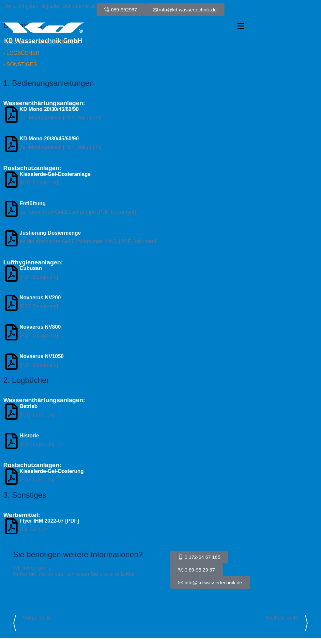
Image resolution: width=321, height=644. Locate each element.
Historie (29, 436)
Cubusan (31, 268)
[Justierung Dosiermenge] (11, 238)
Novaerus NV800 (40, 327)
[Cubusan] (11, 274)
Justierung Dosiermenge (50, 233)
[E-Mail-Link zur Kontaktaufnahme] (210, 582)
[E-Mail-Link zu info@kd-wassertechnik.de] (185, 10)
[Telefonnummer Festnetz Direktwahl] (197, 570)
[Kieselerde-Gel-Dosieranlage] (11, 180)
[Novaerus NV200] (11, 303)
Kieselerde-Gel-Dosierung (52, 471)
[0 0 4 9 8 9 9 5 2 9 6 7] (121, 10)
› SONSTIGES (20, 64)
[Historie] (11, 441)
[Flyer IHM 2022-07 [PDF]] (11, 526)
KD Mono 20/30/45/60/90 (49, 109)
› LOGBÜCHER (21, 53)
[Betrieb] (11, 412)
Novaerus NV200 (40, 298)
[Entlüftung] (11, 209)
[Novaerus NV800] (11, 332)
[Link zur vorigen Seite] (15, 623)
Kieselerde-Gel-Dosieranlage (55, 174)
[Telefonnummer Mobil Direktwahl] (199, 557)
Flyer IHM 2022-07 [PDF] (49, 521)
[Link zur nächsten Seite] (306, 623)
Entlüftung (33, 204)
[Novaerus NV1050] (11, 362)
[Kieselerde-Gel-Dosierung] (11, 477)
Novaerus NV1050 (42, 356)
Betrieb (29, 406)
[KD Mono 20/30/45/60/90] (11, 115)
